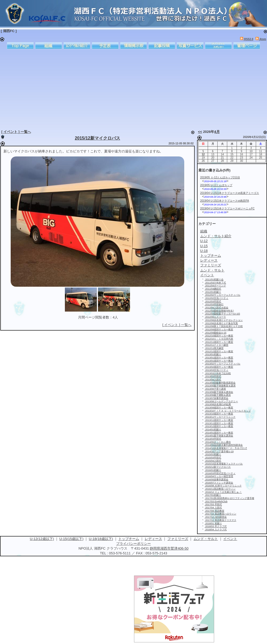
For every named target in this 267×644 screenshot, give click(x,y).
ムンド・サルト (206, 539)
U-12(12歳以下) (42, 539)
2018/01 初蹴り (213, 523)
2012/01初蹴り (213, 292)
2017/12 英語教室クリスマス (220, 520)
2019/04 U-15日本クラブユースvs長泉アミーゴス (230, 193)
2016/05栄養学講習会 (216, 480)
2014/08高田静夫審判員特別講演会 (224, 445)
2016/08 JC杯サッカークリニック (223, 486)
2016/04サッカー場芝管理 (219, 476)
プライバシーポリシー (133, 544)
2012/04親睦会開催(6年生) (219, 311)
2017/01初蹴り (213, 495)
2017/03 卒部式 (213, 504)
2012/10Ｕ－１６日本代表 (219, 339)
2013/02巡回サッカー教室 (219, 367)
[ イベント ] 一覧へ (16, 132)
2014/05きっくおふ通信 (218, 442)
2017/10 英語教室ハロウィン (220, 514)
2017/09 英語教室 (214, 511)
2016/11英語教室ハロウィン (220, 489)
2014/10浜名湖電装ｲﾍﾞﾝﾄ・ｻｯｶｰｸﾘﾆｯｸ (226, 448)
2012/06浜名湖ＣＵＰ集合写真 (221, 323)
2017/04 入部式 (213, 508)
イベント (230, 539)
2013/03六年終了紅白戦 (218, 373)
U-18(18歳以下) (101, 539)
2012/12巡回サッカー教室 (219, 351)
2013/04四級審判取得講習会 (220, 383)
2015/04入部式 (213, 461)
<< (200, 132)
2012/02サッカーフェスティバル (222, 295)
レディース (153, 539)
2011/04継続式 (213, 289)
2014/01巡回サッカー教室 (219, 433)
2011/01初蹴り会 (214, 279)
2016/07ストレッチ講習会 (219, 483)
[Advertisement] (81, 88)
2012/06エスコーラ (215, 317)
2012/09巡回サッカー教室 (219, 329)
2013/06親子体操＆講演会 (219, 392)
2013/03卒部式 (213, 376)
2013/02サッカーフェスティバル (222, 364)
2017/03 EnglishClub (216, 501)
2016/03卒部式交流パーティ (220, 473)
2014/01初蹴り (213, 430)
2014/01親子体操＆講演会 (219, 436)
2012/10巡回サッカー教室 (219, 336)
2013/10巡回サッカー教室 (219, 414)
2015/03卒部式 (213, 458)
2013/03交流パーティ (216, 370)
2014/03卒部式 (213, 439)
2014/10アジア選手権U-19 (219, 451)
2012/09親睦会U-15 (215, 333)
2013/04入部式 (213, 379)
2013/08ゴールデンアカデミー (221, 401)
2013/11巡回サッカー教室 (219, 420)
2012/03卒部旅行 (214, 304)
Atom (261, 39)
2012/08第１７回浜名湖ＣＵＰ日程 (224, 326)
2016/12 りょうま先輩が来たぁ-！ (223, 492)
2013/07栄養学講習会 (216, 398)
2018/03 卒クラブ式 (216, 526)
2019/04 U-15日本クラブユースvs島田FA (225, 201)
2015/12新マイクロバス (97, 138)
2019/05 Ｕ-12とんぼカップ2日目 (220, 177)
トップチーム (129, 539)
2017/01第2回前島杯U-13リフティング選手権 (229, 498)
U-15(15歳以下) (71, 539)
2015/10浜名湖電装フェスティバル (224, 464)
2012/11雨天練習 (214, 348)
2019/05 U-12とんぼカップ (216, 185)
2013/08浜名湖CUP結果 (218, 404)
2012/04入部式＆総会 (216, 308)
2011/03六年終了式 (215, 283)
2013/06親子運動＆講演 (218, 395)
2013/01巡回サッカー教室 (219, 358)
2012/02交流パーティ (216, 298)
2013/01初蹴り (213, 354)
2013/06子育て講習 (215, 389)
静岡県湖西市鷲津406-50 (169, 548)
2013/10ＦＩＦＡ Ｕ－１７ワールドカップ (228, 411)
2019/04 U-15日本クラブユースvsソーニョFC (227, 208)
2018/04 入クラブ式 (216, 530)
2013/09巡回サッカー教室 (219, 408)
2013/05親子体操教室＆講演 (220, 386)
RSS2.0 (247, 39)
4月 (217, 132)
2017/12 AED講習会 (216, 517)
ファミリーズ (178, 539)
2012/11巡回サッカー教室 (219, 342)
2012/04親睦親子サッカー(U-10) (222, 314)
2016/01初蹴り (213, 470)
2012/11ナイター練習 (216, 345)
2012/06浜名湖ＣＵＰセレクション (224, 320)
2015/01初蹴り (213, 454)
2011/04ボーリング (215, 286)
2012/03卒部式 (213, 301)
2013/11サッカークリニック (220, 417)
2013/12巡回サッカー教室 (219, 426)
